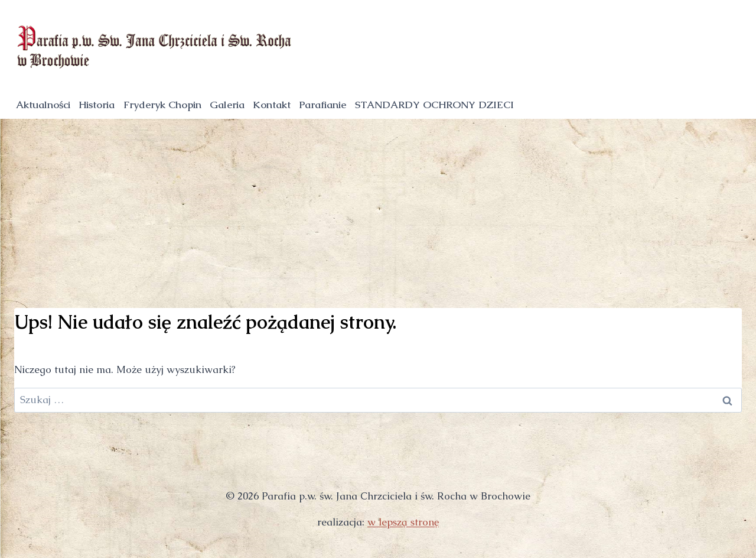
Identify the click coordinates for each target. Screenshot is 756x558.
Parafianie (322, 105)
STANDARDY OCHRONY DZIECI (434, 105)
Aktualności (43, 105)
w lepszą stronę (403, 522)
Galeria (227, 105)
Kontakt (272, 105)
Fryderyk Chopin (162, 105)
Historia (97, 105)
